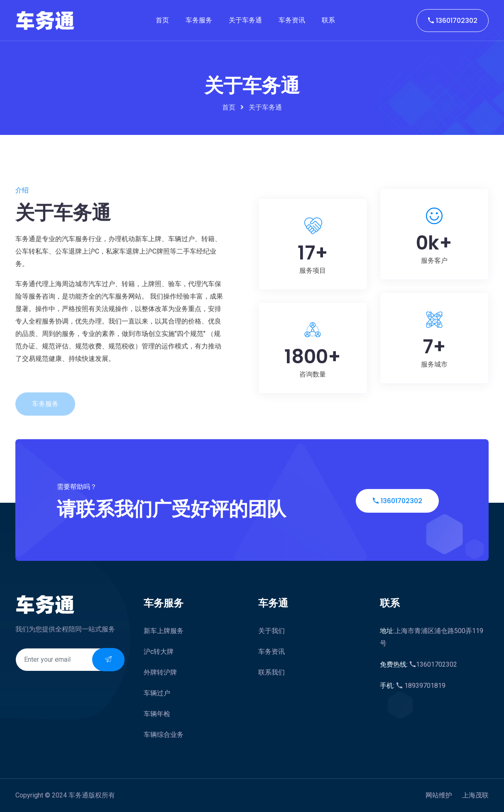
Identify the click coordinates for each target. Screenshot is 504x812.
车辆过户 (157, 693)
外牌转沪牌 (160, 672)
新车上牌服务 (164, 631)
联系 (328, 20)
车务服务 (199, 20)
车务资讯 (292, 20)
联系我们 (272, 672)
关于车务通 (245, 20)
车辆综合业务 (164, 735)
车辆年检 (157, 714)
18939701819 (413, 686)
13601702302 (453, 21)
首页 (162, 20)
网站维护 (439, 795)
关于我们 (272, 631)
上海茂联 (475, 795)
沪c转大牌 (159, 652)
